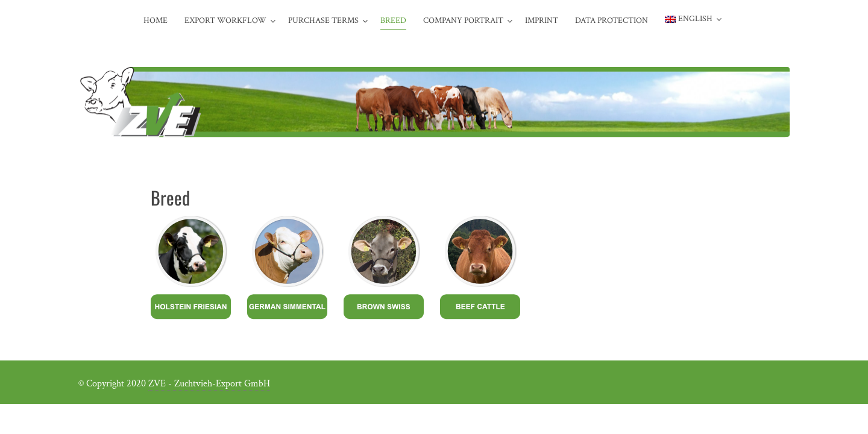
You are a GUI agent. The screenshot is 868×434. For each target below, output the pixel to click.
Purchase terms (323, 20)
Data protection (612, 20)
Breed (393, 20)
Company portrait (463, 20)
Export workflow (225, 20)
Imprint (542, 20)
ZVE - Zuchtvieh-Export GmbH (209, 384)
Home (156, 20)
